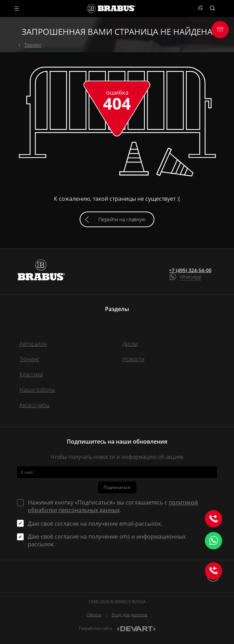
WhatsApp (190, 277)
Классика (31, 374)
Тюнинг (33, 45)
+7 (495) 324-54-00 (190, 270)
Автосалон (33, 344)
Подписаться (117, 487)
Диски (130, 344)
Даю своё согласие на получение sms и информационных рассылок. (107, 540)
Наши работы (37, 390)
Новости (134, 359)
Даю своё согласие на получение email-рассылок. (95, 524)
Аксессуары (35, 405)
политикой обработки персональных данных (113, 506)
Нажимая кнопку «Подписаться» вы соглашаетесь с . (113, 506)
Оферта (94, 615)
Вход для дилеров (130, 615)
